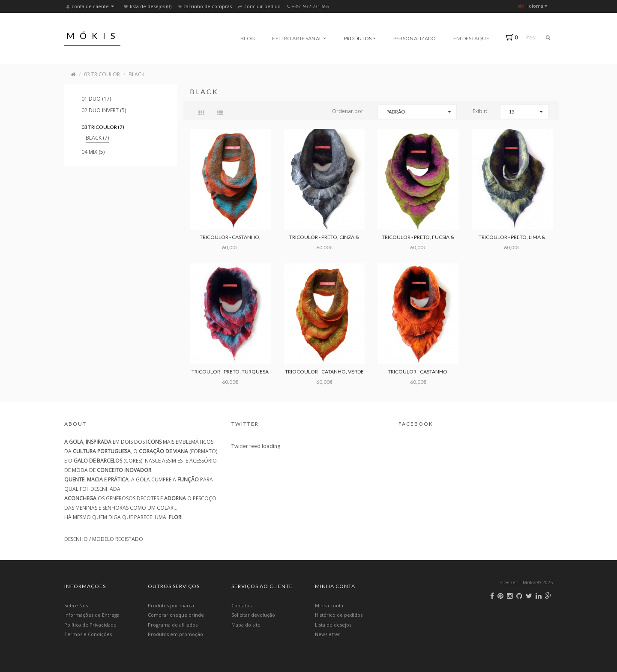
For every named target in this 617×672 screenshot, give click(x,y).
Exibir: (480, 111)
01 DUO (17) (96, 99)
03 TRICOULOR (102, 74)
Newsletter (328, 634)
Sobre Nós (76, 605)
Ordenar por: (348, 111)
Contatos (241, 605)
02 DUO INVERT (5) (104, 110)
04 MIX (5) (93, 152)
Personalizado (415, 38)
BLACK (136, 74)
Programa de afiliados (173, 625)
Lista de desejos (333, 625)
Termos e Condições (88, 634)
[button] (514, 37)
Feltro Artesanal (299, 38)
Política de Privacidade (90, 625)
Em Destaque (471, 38)
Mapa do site (246, 625)
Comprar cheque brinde (176, 615)
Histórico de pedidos (339, 615)
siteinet (509, 582)
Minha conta (329, 605)
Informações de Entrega (92, 615)
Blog (248, 38)
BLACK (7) (97, 138)
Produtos (360, 38)
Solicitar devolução (253, 615)
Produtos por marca (171, 605)
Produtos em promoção (175, 634)
